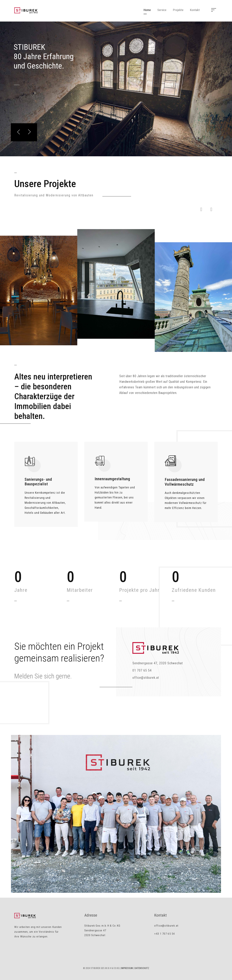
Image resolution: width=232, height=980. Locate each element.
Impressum (127, 968)
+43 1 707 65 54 (164, 934)
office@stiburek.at (166, 926)
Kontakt (195, 10)
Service (162, 10)
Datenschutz (142, 968)
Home (147, 10)
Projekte (178, 10)
